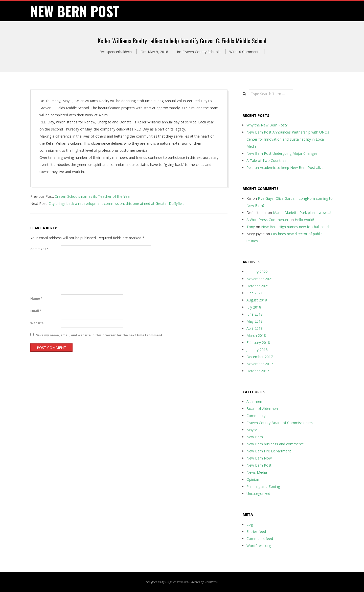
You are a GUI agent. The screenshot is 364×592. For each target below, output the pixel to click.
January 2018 (257, 350)
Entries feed (256, 531)
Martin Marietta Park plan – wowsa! (302, 213)
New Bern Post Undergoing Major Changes (282, 153)
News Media (257, 472)
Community (256, 416)
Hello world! (304, 220)
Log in (252, 524)
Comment (39, 249)
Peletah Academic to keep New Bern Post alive (285, 168)
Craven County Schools (201, 52)
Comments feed (260, 539)
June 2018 (255, 314)
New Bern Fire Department (269, 451)
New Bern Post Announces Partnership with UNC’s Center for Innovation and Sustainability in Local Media (288, 139)
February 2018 (258, 343)
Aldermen (254, 401)
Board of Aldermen (262, 409)
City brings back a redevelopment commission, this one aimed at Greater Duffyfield (117, 203)
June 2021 (255, 293)
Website (37, 323)
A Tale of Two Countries (266, 160)
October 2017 (258, 371)
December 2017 (260, 357)
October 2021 (258, 286)
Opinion (253, 479)
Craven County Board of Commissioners (280, 423)
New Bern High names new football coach (296, 227)
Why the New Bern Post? (267, 125)
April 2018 (255, 328)
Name (36, 299)
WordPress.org (259, 546)
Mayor (252, 430)
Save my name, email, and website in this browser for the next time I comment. (100, 335)
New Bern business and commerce (275, 444)
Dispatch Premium (177, 582)
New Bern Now (259, 458)
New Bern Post (259, 465)
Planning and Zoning (263, 486)
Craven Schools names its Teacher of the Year (93, 196)
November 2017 (260, 364)
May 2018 (255, 321)
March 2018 (256, 335)
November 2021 (260, 279)
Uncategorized (258, 494)
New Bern (255, 437)
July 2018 (254, 307)
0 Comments (250, 52)
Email (36, 311)
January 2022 (257, 272)
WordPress (211, 582)
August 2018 (257, 300)
